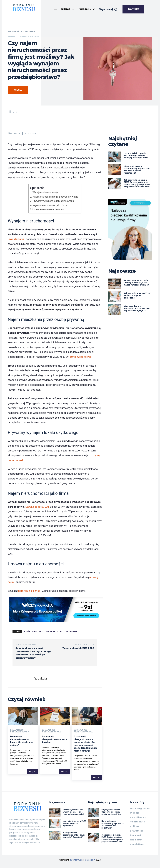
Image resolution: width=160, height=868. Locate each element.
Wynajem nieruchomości (46, 192)
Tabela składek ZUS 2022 (78, 648)
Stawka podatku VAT (37, 507)
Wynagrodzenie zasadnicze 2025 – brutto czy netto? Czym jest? (137, 308)
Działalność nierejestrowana (20, 731)
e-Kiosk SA (90, 860)
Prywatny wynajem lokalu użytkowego (53, 201)
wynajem (72, 632)
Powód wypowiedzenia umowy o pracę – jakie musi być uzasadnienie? (136, 283)
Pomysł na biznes (22, 32)
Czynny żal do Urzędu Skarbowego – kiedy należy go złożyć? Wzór (136, 156)
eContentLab (76, 860)
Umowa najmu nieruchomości (48, 210)
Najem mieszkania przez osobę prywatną (55, 197)
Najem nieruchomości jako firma (50, 205)
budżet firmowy (33, 632)
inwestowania (16, 239)
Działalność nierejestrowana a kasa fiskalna (54, 739)
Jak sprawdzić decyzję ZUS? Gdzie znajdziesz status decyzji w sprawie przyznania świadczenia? (137, 183)
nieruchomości (54, 632)
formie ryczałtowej (80, 357)
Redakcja (14, 133)
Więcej (33, 772)
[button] (108, 9)
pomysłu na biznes (29, 591)
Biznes (12, 37)
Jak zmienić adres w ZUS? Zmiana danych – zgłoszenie (137, 296)
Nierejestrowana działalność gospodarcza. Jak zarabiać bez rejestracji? (137, 170)
